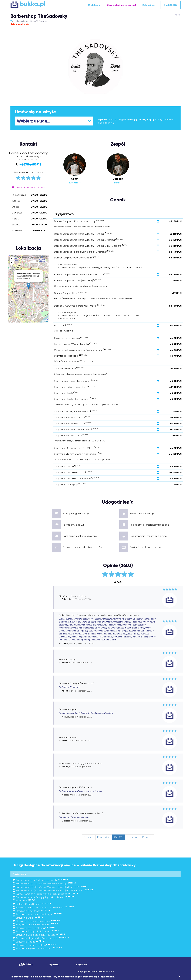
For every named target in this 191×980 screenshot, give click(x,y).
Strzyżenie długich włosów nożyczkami (41, 938)
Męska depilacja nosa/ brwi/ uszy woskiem (43, 907)
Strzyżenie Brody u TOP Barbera (37, 931)
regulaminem (107, 977)
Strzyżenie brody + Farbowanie (36, 925)
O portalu (54, 965)
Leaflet (45, 321)
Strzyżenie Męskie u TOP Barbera (37, 948)
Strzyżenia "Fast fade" (31, 911)
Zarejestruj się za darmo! (121, 5)
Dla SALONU (171, 5)
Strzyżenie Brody (28, 918)
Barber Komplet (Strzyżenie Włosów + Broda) (44, 884)
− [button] (12, 263)
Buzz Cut (24, 901)
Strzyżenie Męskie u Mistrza (34, 945)
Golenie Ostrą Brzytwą (32, 904)
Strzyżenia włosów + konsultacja (37, 914)
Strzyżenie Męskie (29, 942)
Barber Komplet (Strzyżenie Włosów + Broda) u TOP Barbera (53, 890)
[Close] (179, 977)
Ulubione (94, 5)
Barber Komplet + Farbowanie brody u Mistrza (45, 894)
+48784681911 (30, 164)
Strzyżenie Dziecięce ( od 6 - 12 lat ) (39, 935)
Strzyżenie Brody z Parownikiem (37, 921)
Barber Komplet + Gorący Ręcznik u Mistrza (44, 897)
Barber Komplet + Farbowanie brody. (40, 880)
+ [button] (12, 259)
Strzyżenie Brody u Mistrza (34, 928)
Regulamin (82, 965)
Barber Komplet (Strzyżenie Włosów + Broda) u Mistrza (50, 887)
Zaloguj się (149, 5)
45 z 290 (119, 837)
